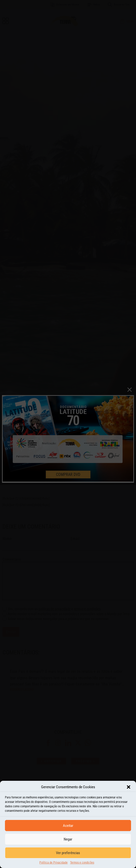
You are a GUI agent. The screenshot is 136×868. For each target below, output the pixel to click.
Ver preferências (68, 857)
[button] (129, 791)
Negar (68, 844)
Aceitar (68, 830)
